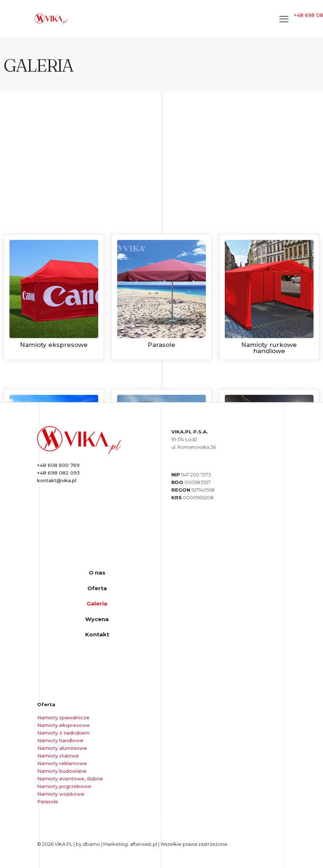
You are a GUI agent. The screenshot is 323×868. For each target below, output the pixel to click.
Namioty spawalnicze (63, 717)
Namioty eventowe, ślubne (70, 779)
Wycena (97, 619)
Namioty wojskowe (61, 794)
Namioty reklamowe (62, 763)
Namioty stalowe (58, 756)
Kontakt (97, 634)
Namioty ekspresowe (63, 725)
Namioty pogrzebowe (64, 786)
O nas (97, 573)
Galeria (97, 603)
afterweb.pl (143, 844)
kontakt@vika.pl (57, 480)
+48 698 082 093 (58, 473)
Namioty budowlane (62, 771)
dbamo (92, 844)
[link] (79, 440)
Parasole (48, 801)
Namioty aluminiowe (62, 748)
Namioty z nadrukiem (63, 733)
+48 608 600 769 (58, 465)
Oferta (97, 588)
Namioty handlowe (60, 740)
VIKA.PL (63, 844)
